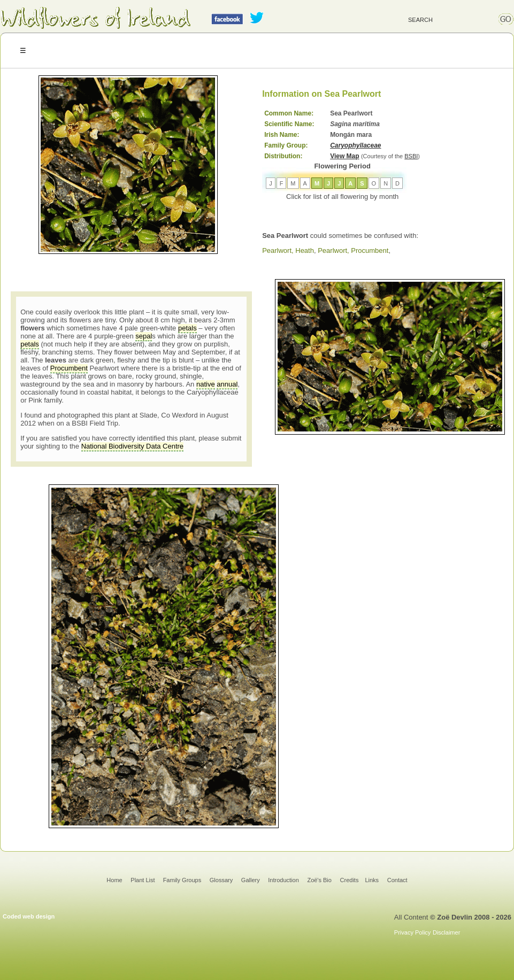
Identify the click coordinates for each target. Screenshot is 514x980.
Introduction (283, 880)
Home (114, 880)
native (206, 384)
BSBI (411, 156)
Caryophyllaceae (355, 145)
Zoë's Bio (319, 880)
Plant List (143, 880)
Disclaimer (446, 932)
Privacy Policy (412, 932)
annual (227, 384)
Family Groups (182, 880)
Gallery (251, 880)
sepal (144, 336)
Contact (397, 880)
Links (372, 880)
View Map (344, 156)
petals (187, 328)
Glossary (221, 880)
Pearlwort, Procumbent (353, 250)
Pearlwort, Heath (288, 250)
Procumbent (69, 368)
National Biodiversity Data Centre (132, 446)
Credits (350, 880)
